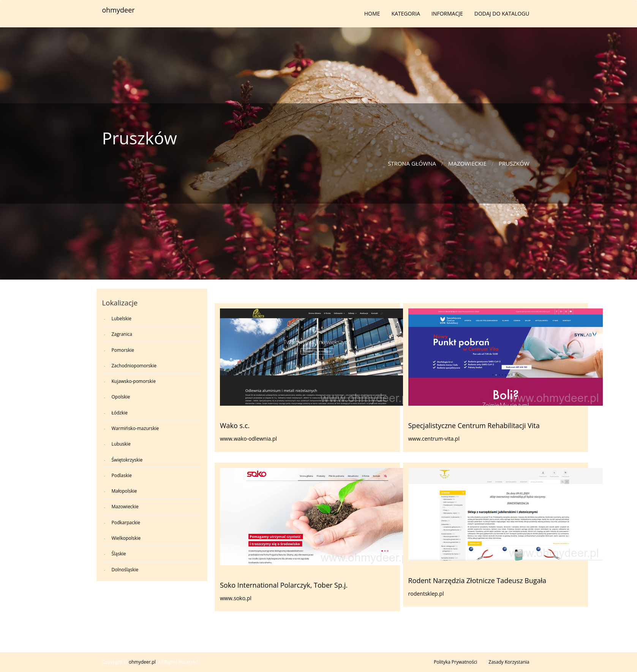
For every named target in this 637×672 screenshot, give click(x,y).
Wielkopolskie (126, 538)
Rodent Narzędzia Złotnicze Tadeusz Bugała (477, 580)
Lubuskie (121, 444)
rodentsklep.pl (426, 594)
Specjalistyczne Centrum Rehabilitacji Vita (474, 425)
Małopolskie (124, 491)
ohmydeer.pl (142, 662)
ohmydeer (119, 10)
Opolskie (121, 397)
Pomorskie (123, 350)
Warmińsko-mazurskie (135, 428)
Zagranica (122, 334)
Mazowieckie (467, 163)
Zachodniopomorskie (134, 366)
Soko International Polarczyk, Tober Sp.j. (284, 585)
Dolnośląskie (125, 570)
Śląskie (119, 554)
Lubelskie (122, 319)
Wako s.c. (235, 425)
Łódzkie (120, 413)
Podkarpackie (126, 523)
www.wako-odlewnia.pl (248, 439)
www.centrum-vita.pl (434, 439)
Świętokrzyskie (127, 460)
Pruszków (514, 163)
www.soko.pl (236, 598)
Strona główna (412, 163)
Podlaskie (122, 475)
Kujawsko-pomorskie (134, 381)
